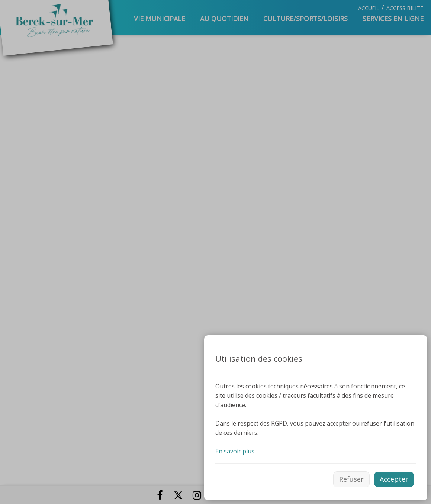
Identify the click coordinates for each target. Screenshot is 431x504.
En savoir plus (235, 451)
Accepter (394, 479)
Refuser (351, 479)
